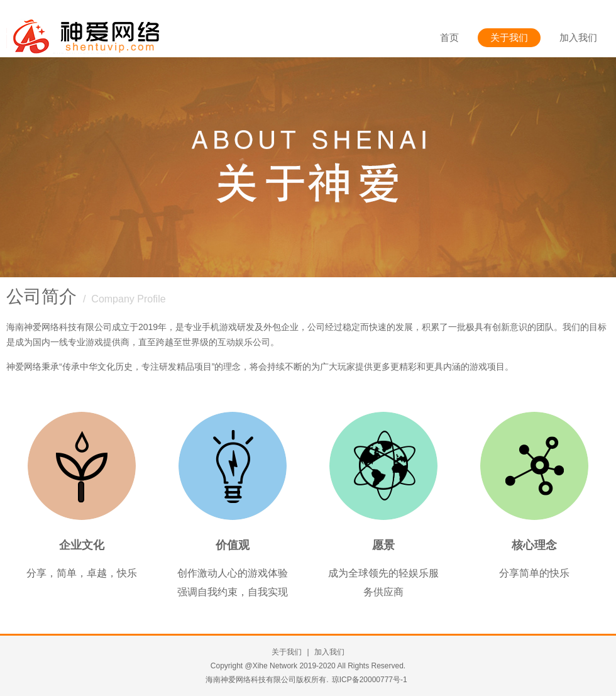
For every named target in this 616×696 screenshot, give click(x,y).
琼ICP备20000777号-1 (370, 680)
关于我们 (509, 37)
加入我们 (578, 37)
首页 (449, 37)
